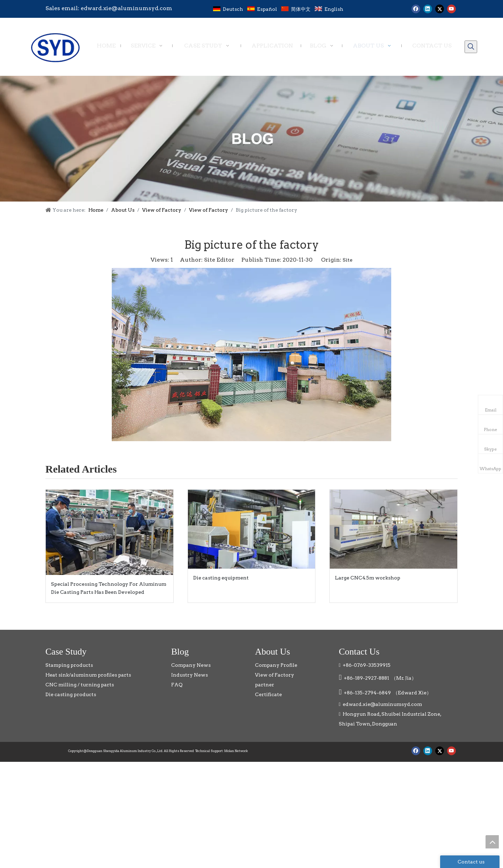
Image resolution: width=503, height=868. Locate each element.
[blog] (251, 139)
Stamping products (69, 665)
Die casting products (71, 694)
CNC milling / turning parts (80, 685)
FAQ (177, 685)
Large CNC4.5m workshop (368, 578)
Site (348, 260)
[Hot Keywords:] (471, 47)
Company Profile (276, 665)
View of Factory (275, 675)
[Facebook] (416, 9)
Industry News (189, 675)
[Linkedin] (428, 9)
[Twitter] (440, 9)
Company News (191, 665)
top (492, 842)
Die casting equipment (221, 578)
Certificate (268, 694)
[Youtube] (451, 9)
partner (265, 685)
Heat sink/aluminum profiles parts (88, 675)
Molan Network (236, 751)
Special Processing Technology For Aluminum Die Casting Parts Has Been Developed (109, 588)
